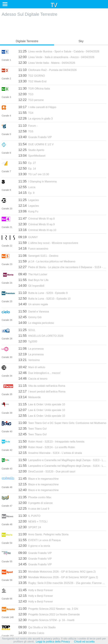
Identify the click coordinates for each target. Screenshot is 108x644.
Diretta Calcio (31, 633)
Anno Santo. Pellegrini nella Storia (43, 534)
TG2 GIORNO (32, 75)
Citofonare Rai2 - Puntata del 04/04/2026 (47, 70)
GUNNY (28, 237)
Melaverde (29, 397)
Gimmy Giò (30, 317)
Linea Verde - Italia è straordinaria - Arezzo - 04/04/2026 (56, 57)
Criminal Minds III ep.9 (37, 224)
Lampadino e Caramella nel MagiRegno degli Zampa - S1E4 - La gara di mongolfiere (62, 466)
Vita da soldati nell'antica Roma (42, 386)
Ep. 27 (27, 163)
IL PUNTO (29, 516)
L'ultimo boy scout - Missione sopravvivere (48, 243)
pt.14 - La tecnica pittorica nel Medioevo (47, 261)
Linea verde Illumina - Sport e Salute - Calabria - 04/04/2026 (59, 51)
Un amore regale (33, 304)
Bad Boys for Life (33, 280)
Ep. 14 (27, 168)
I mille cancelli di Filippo (37, 107)
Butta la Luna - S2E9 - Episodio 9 (43, 293)
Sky (81, 41)
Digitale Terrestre (27, 41)
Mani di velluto (32, 367)
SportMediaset (32, 155)
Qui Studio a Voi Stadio (37, 627)
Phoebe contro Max (35, 497)
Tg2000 (28, 341)
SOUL (27, 330)
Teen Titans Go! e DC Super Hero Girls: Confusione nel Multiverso (62, 423)
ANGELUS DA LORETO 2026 (41, 336)
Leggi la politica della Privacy (53, 642)
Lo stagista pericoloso (36, 323)
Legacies (29, 200)
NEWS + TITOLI (33, 521)
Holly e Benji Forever (36, 590)
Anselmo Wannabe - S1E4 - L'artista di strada (50, 453)
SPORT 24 (30, 527)
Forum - (28, 126)
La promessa (31, 348)
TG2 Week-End (32, 81)
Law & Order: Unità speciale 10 (42, 404)
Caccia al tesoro (33, 378)
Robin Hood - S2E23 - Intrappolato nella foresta (51, 441)
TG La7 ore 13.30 (34, 174)
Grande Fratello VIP (35, 137)
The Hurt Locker (33, 274)
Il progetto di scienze (35, 503)
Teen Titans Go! (33, 428)
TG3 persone (31, 100)
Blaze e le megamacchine (39, 478)
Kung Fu (28, 211)
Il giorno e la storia (34, 546)
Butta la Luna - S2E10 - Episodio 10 (44, 298)
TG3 (26, 94)
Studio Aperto (31, 150)
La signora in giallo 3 (35, 118)
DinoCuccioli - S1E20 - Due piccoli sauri (47, 471)
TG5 (26, 131)
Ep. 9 (26, 193)
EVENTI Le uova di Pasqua (39, 540)
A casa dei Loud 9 (34, 508)
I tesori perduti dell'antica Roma (42, 391)
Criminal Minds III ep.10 (37, 230)
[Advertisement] (54, 27)
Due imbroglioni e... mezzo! (39, 373)
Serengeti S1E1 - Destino (38, 256)
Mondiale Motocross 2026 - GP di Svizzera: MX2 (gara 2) (57, 571)
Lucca (27, 187)
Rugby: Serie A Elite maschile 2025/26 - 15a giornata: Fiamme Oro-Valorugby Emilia (62, 583)
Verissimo (29, 360)
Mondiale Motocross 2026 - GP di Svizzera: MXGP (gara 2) (58, 577)
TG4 (26, 113)
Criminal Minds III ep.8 (37, 218)
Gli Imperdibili (31, 286)
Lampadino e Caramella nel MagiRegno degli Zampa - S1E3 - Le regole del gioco (62, 460)
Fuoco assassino (33, 248)
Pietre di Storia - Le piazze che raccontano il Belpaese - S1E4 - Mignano (62, 267)
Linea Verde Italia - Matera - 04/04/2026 (47, 63)
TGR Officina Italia (34, 88)
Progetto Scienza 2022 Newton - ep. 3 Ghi (48, 609)
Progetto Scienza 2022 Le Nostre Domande (49, 614)
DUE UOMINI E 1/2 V (36, 144)
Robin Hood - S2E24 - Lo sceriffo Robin (47, 447)
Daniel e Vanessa (34, 311)
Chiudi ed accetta (84, 642)
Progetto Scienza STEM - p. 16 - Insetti (46, 620)
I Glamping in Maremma (37, 181)
